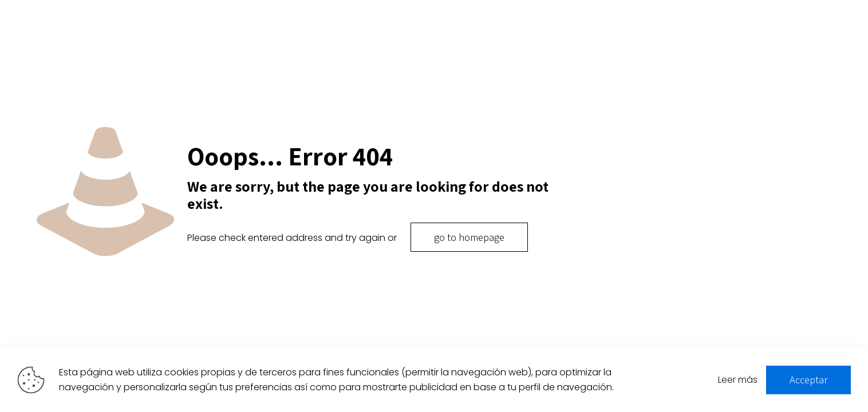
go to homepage (469, 237)
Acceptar (808, 380)
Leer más (738, 380)
